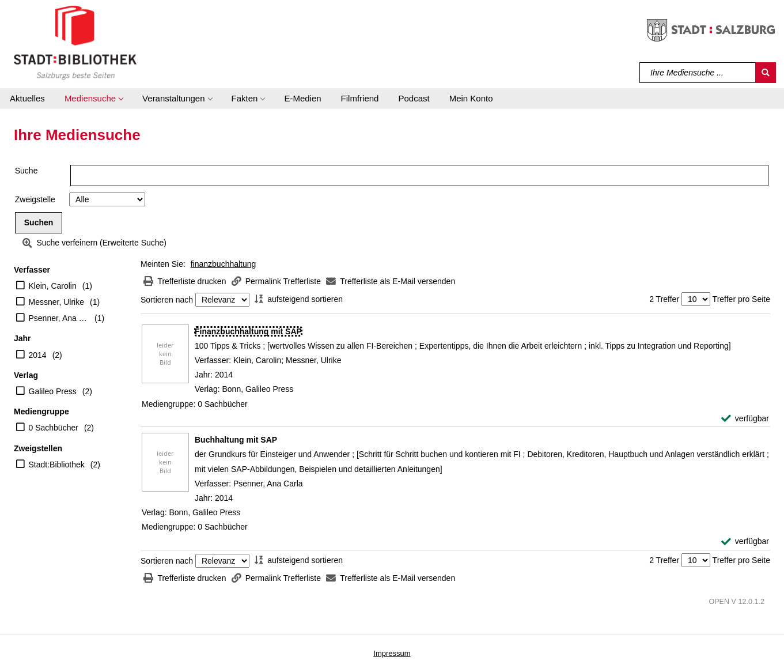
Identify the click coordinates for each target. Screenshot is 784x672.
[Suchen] (766, 73)
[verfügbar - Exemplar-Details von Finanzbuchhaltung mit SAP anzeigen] (745, 419)
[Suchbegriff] (698, 73)
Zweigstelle (35, 199)
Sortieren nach (167, 300)
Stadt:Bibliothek (57, 465)
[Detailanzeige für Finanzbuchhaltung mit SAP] (248, 331)
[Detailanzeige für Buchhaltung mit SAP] (236, 440)
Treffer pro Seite (741, 299)
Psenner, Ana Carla (59, 318)
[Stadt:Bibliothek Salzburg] (75, 42)
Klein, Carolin (53, 286)
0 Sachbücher (54, 428)
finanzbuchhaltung (224, 264)
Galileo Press (53, 391)
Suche (26, 171)
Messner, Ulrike (56, 302)
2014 (38, 355)
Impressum (392, 653)
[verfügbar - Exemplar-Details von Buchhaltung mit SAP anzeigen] (745, 541)
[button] (94, 99)
